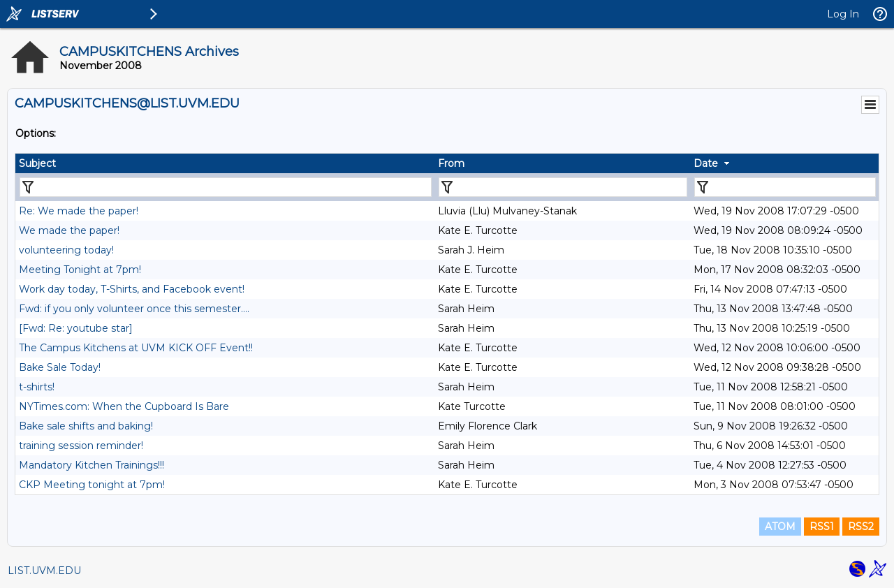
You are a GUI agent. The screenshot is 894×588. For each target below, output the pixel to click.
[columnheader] (225, 163)
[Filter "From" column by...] (563, 187)
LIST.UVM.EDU (44, 571)
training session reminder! (81, 446)
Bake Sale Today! (60, 367)
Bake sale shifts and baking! (86, 426)
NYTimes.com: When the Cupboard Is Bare (124, 406)
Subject (37, 163)
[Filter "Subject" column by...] (226, 187)
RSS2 (861, 527)
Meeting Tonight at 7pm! (80, 270)
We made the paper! (69, 230)
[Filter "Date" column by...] (785, 187)
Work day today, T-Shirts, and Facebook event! (132, 289)
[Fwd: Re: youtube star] (76, 328)
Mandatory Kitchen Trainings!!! (91, 465)
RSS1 (822, 527)
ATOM (780, 527)
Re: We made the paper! (79, 211)
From (451, 163)
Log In (843, 14)
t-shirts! (37, 387)
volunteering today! (66, 250)
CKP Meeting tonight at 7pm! (92, 485)
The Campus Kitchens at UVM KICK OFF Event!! (136, 348)
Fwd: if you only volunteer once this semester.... (134, 309)
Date (706, 163)
